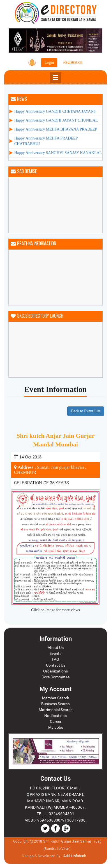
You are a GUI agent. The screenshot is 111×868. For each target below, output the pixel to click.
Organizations (55, 671)
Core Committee (55, 677)
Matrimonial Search (56, 710)
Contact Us (56, 665)
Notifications (55, 716)
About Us (56, 648)
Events (55, 653)
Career (56, 721)
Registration (73, 62)
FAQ (55, 659)
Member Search (56, 698)
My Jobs (56, 727)
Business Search (55, 704)
